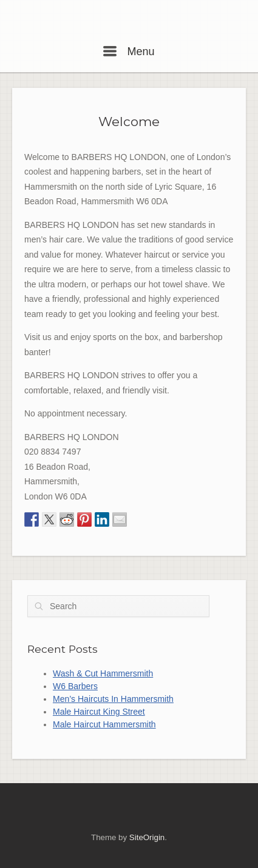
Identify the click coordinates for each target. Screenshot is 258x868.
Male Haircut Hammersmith (104, 724)
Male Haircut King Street (99, 712)
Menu (129, 52)
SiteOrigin (147, 837)
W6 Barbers (75, 686)
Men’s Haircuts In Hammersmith (113, 699)
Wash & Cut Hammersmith (103, 673)
